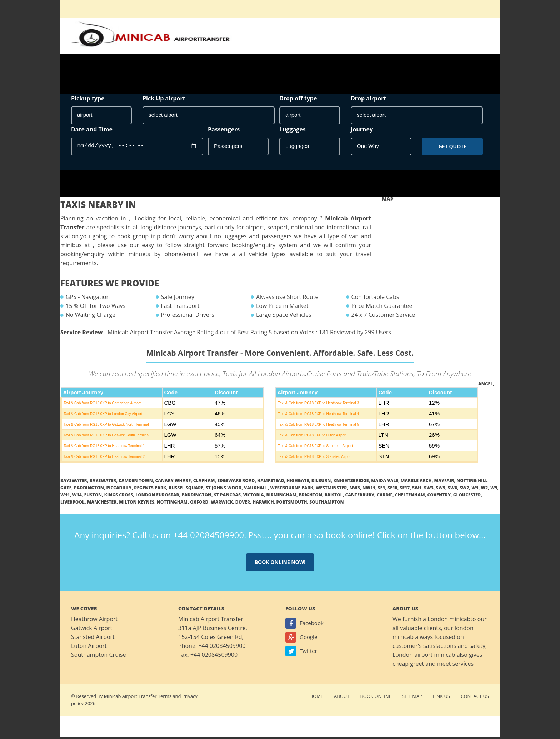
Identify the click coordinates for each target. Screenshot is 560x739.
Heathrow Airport (94, 621)
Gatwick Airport (92, 630)
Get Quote (453, 148)
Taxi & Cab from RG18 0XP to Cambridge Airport (102, 405)
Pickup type (88, 100)
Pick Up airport (164, 100)
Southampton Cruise (99, 656)
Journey (362, 131)
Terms (165, 698)
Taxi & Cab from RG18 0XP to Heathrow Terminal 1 (104, 448)
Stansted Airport (93, 639)
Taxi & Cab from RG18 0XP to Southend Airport (315, 448)
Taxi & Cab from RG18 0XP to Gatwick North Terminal (106, 426)
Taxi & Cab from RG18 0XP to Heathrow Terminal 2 (104, 458)
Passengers (224, 131)
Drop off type (298, 100)
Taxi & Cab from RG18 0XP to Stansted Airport (315, 458)
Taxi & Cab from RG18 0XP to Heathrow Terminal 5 (318, 426)
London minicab (449, 621)
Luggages (292, 131)
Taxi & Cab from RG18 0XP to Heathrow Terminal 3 (318, 405)
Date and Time (92, 131)
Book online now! (280, 564)
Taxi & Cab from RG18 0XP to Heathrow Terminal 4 (318, 416)
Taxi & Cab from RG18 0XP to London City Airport (103, 416)
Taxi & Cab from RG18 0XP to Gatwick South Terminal (106, 437)
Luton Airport (89, 648)
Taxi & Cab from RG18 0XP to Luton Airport (312, 437)
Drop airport (368, 100)
